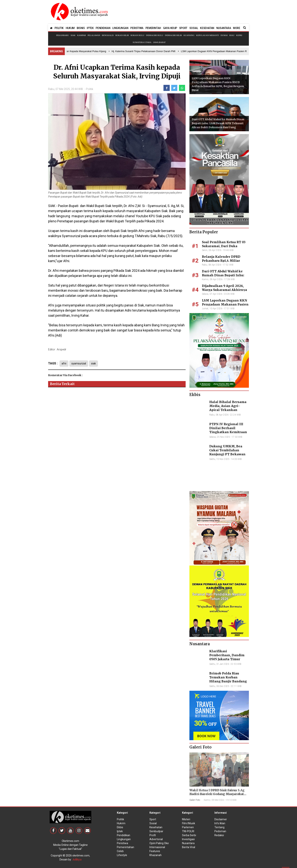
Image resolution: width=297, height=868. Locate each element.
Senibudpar (156, 831)
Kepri (239, 35)
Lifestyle (122, 855)
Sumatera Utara (142, 42)
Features (155, 851)
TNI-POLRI (188, 831)
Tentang (219, 827)
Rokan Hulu (137, 35)
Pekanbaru (62, 35)
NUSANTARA (224, 28)
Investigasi (188, 839)
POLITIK (59, 28)
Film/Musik (189, 823)
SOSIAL (194, 28)
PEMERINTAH (153, 28)
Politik (90, 89)
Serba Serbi (189, 835)
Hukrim (121, 823)
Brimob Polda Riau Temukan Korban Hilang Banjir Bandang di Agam (228, 679)
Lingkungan (124, 839)
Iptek (120, 831)
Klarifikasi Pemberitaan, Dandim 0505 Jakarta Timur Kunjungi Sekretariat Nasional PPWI (227, 659)
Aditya (77, 859)
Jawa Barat (159, 42)
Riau (232, 35)
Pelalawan (94, 35)
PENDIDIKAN (103, 28)
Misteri (186, 819)
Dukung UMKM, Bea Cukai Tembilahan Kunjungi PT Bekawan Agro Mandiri (227, 452)
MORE (236, 28)
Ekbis (120, 827)
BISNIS (81, 28)
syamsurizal (80, 363)
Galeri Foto (195, 800)
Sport (153, 819)
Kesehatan (156, 827)
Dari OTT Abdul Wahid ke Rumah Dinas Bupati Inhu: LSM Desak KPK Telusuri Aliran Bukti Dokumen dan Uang (218, 123)
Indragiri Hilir (174, 35)
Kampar (81, 35)
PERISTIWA (137, 28)
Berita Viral (189, 847)
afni (64, 363)
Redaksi (219, 835)
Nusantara (188, 843)
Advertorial (156, 839)
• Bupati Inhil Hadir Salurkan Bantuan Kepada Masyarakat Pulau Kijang (69, 51)
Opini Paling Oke (159, 843)
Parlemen (188, 827)
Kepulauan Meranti (207, 35)
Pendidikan (123, 835)
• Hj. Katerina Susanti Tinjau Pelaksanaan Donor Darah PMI (145, 51)
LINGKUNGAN (120, 28)
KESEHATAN (207, 28)
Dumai (224, 35)
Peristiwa (122, 843)
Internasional (157, 847)
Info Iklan (220, 823)
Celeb (120, 851)
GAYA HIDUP (170, 28)
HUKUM (70, 28)
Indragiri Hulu (155, 35)
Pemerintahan (125, 847)
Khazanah (156, 855)
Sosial (153, 823)
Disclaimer (221, 819)
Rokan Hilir (122, 35)
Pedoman (220, 831)
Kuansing (189, 35)
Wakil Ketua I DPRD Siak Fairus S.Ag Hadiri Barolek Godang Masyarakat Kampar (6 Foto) (217, 794)
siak (95, 363)
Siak (73, 35)
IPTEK (90, 28)
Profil (153, 835)
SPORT (183, 28)
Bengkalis (108, 35)
